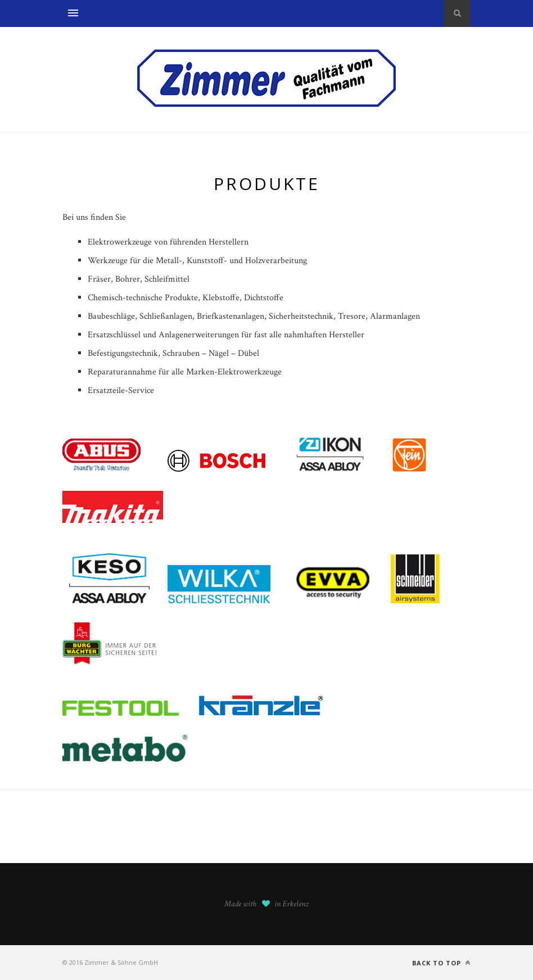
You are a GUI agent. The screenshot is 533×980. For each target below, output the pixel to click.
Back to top (441, 963)
